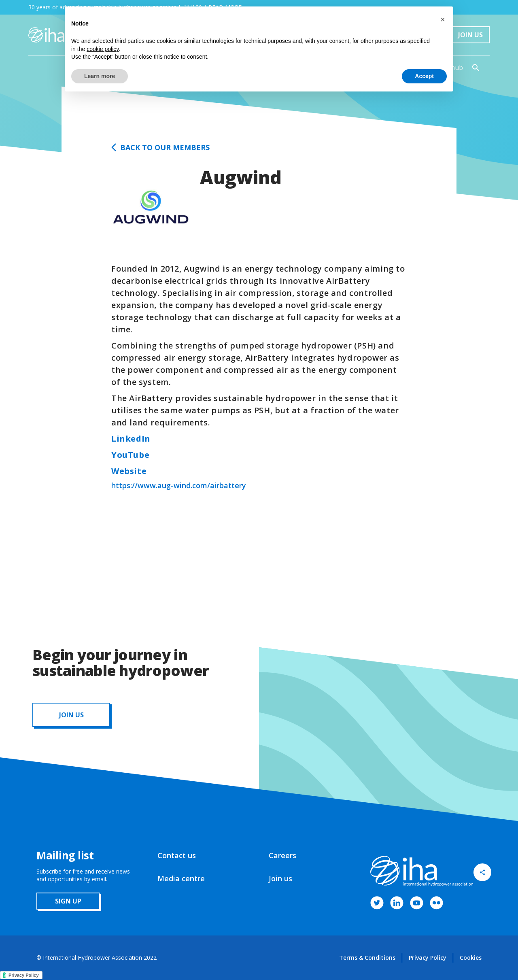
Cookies (471, 958)
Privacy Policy (428, 958)
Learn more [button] (100, 76)
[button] (443, 19)
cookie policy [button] (103, 49)
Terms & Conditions (367, 958)
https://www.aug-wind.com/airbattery (179, 485)
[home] (46, 35)
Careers (282, 855)
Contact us (177, 855)
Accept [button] (424, 76)
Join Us (470, 35)
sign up (68, 901)
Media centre (181, 878)
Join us (280, 878)
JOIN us (71, 715)
